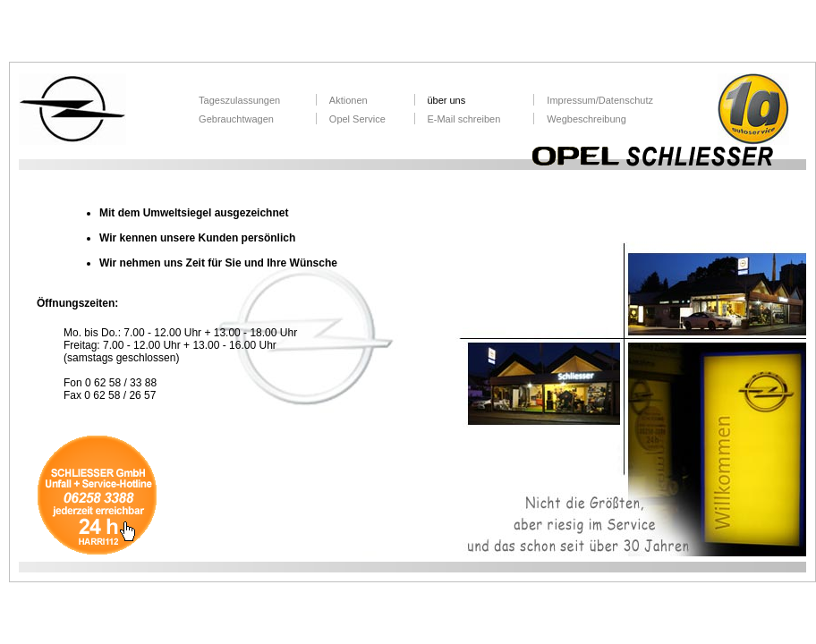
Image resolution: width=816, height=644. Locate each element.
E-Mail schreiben (463, 119)
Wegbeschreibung (586, 119)
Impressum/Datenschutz (600, 100)
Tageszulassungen (239, 100)
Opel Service (357, 119)
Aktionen (348, 100)
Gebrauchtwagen (236, 119)
